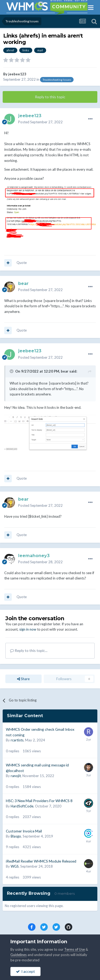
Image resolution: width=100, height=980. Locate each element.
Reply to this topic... (29, 650)
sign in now (28, 629)
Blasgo (16, 836)
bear (65, 371)
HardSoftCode (22, 806)
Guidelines (19, 955)
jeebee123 (17, 74)
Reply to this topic (50, 97)
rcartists (17, 740)
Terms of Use (75, 949)
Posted (40, 122)
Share (23, 679)
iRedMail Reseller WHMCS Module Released (41, 861)
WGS (15, 866)
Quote (22, 263)
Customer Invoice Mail (24, 831)
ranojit (16, 776)
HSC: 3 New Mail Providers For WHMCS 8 (39, 801)
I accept (25, 971)
